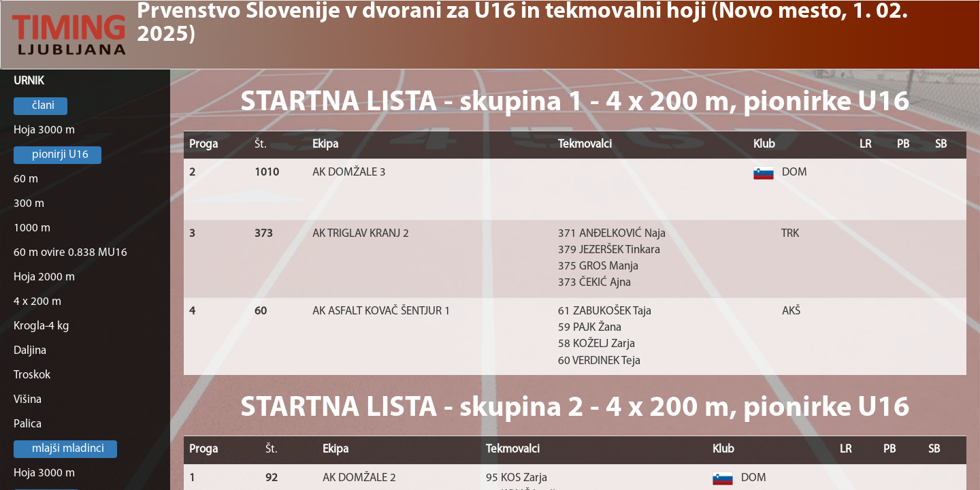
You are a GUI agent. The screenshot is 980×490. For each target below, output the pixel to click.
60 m (26, 179)
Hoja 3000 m (44, 130)
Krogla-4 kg (42, 326)
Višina (28, 400)
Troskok (32, 375)
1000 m (32, 228)
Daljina (30, 351)
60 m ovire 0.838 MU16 (70, 253)
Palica (28, 424)
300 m (29, 204)
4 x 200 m (37, 302)
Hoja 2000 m (44, 277)
